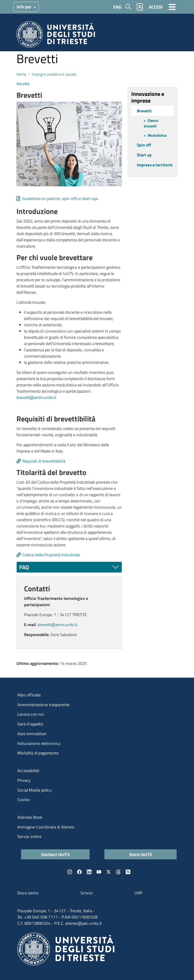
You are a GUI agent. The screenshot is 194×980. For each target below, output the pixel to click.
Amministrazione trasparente (43, 705)
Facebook (79, 872)
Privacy (24, 780)
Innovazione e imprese (148, 97)
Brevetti (144, 111)
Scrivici (87, 893)
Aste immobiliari (32, 734)
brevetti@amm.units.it (36, 397)
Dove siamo (28, 893)
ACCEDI (156, 7)
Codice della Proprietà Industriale (51, 555)
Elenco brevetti (151, 123)
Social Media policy (34, 790)
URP (139, 893)
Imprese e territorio (155, 165)
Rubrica (140, 7)
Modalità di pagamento (38, 753)
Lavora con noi (31, 714)
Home (21, 74)
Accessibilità (28, 771)
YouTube (99, 872)
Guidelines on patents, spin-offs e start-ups (60, 199)
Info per (25, 7)
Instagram (70, 872)
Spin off (144, 145)
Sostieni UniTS (55, 854)
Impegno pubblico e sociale (54, 74)
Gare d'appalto (30, 724)
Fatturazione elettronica (39, 743)
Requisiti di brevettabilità (44, 461)
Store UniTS (141, 854)
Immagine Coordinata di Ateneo (46, 827)
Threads (118, 872)
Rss (128, 872)
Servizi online (29, 836)
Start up (144, 155)
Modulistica (157, 135)
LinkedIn (89, 872)
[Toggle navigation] (172, 7)
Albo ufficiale (29, 695)
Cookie (23, 800)
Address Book (30, 817)
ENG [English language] (117, 7)
